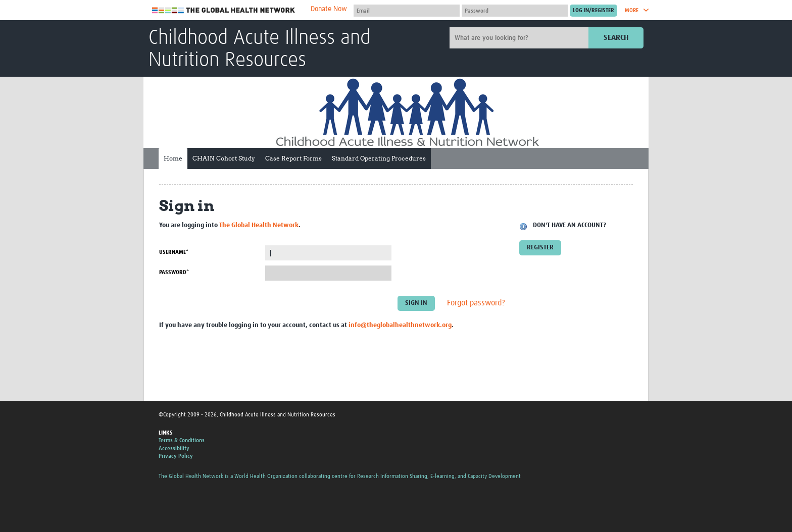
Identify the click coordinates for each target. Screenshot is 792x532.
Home (173, 158)
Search (616, 38)
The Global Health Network (224, 10)
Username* (174, 252)
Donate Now (329, 9)
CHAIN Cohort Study (224, 158)
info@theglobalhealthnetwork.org (400, 325)
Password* (174, 272)
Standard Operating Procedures (379, 158)
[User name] (407, 11)
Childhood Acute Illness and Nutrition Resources (259, 49)
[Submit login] (593, 11)
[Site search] (520, 38)
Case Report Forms (293, 158)
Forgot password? (476, 303)
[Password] (515, 11)
